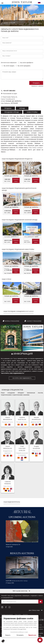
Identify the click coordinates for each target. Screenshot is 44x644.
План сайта (18, 573)
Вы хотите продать (9, 66)
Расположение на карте (9, 94)
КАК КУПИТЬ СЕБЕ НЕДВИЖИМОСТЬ (22, 378)
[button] (4, 641)
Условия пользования (7, 573)
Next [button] (38, 171)
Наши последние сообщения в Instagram (19, 311)
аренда (22, 108)
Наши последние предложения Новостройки (18, 249)
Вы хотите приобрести (27, 63)
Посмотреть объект (16, 180)
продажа (8, 108)
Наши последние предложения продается (17, 159)
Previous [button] (5, 171)
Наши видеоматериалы (12, 460)
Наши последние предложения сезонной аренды (20, 220)
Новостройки (32, 112)
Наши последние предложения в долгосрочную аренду (19, 189)
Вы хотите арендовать (24, 66)
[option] (12, 174)
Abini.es (26, 589)
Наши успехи (7, 279)
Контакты (25, 573)
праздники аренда (12, 112)
